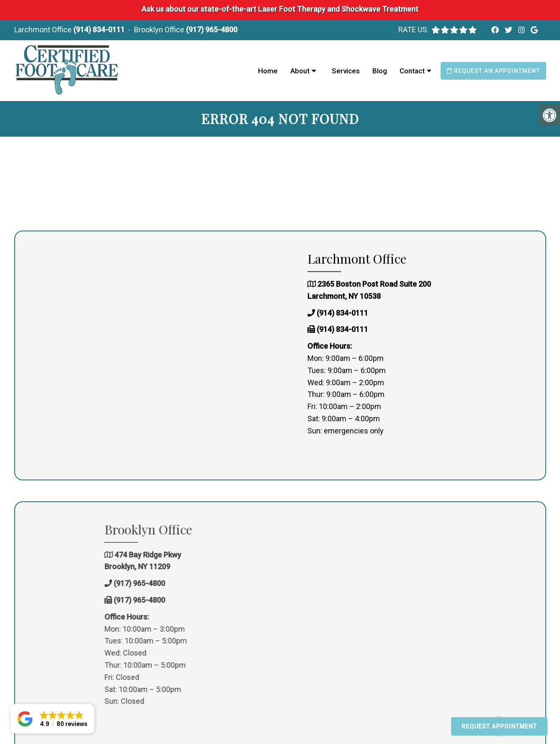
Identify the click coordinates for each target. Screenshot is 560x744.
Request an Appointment (493, 71)
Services (346, 71)
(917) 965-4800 (212, 30)
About (300, 71)
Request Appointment (499, 726)
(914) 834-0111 (99, 30)
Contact (412, 71)
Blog (380, 71)
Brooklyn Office (160, 30)
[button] (52, 719)
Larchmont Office (44, 30)
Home (268, 71)
